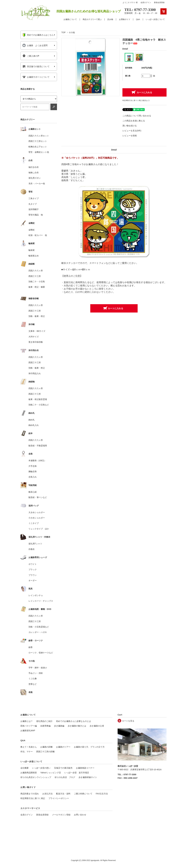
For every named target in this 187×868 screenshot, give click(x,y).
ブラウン (33, 575)
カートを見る (128, 721)
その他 (72, 32)
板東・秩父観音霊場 (38, 399)
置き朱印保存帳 (36, 342)
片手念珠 (33, 466)
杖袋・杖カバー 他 (38, 235)
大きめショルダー (37, 512)
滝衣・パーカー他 (37, 184)
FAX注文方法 (102, 794)
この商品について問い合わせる (137, 116)
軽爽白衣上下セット (38, 147)
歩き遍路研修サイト (88, 777)
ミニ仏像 (33, 679)
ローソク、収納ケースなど (41, 653)
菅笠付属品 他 (36, 215)
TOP (63, 32)
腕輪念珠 (33, 471)
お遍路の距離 (46, 747)
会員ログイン (146, 2)
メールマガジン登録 (61, 815)
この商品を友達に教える (134, 121)
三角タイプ (34, 198)
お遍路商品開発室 (29, 773)
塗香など (33, 684)
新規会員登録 (159, 2)
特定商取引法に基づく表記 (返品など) (136, 100)
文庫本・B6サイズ (37, 331)
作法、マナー (27, 752)
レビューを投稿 (130, 136)
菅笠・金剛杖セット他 (39, 152)
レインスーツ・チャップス (41, 601)
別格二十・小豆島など (39, 405)
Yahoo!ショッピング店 (51, 773)
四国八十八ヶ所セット (39, 136)
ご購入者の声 (31, 56)
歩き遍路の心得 (97, 726)
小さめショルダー (37, 518)
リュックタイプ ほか (39, 529)
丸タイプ (33, 204)
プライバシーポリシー (59, 798)
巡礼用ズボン (35, 178)
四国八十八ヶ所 (36, 271)
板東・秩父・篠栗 (37, 287)
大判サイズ (34, 337)
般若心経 (33, 492)
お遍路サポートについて (36, 77)
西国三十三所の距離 (45, 752)
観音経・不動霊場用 (38, 446)
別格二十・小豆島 (37, 282)
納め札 (32, 420)
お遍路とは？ (27, 721)
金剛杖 (32, 230)
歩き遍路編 (59, 726)
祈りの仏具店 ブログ (65, 777)
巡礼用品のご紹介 (44, 721)
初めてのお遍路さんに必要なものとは (73, 721)
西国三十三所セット (38, 141)
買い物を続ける (130, 126)
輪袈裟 (32, 250)
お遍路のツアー (63, 747)
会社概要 (25, 768)
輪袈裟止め (34, 256)
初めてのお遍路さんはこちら (38, 35)
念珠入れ (33, 477)
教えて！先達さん (29, 747)
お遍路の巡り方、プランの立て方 (89, 747)
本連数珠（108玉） (37, 461)
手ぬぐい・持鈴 (36, 673)
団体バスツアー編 (29, 726)
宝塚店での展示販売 (63, 768)
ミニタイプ (34, 523)
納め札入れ (34, 425)
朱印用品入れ (35, 373)
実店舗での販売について (36, 66)
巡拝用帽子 (34, 209)
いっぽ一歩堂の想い (41, 768)
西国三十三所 (35, 276)
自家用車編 (45, 726)
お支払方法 (47, 794)
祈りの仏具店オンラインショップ (36, 777)
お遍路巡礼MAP (28, 731)
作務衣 (32, 549)
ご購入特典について (83, 794)
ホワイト (33, 564)
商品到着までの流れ (30, 794)
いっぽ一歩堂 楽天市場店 (77, 773)
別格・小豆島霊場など (39, 627)
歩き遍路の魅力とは (77, 726)
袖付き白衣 (34, 167)
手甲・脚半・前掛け (38, 668)
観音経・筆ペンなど (38, 497)
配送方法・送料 (63, 794)
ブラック (33, 570)
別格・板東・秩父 (37, 316)
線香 (31, 647)
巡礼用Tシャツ (35, 544)
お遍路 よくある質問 (35, 45)
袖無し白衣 (34, 173)
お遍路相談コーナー (85, 768)
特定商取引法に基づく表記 (33, 798)
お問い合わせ (80, 815)
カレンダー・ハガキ (38, 632)
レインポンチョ (36, 595)
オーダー (33, 580)
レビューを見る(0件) (132, 131)
